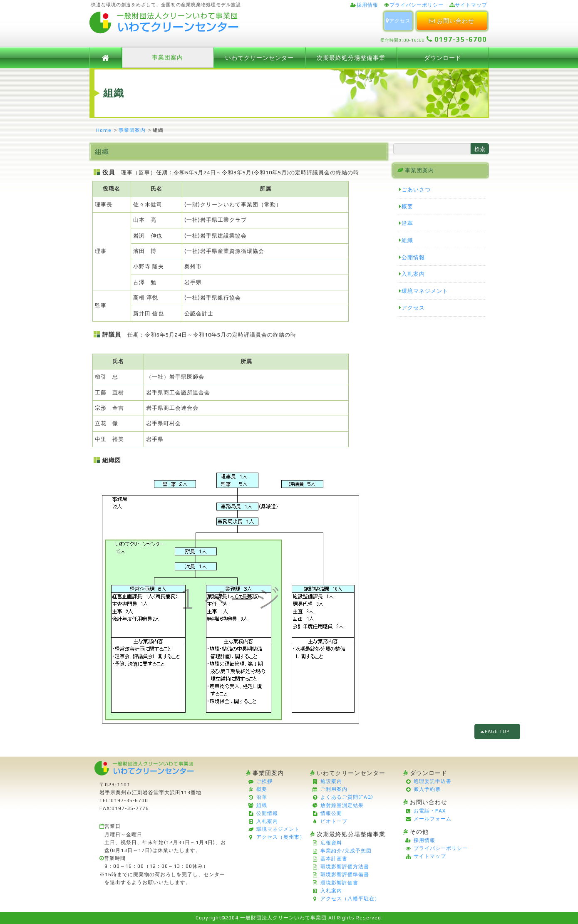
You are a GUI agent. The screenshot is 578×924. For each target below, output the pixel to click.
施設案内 (331, 781)
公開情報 (413, 257)
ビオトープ (334, 821)
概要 (407, 207)
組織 (407, 240)
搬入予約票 (427, 789)
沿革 (407, 223)
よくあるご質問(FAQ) (347, 797)
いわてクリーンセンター (259, 58)
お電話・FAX (430, 811)
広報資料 (331, 843)
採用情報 (367, 5)
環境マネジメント (425, 291)
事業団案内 (167, 57)
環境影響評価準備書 (345, 874)
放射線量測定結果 (342, 805)
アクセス (398, 21)
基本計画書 (334, 859)
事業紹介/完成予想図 (346, 851)
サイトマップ (471, 5)
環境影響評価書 (339, 883)
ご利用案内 (334, 789)
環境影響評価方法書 (345, 867)
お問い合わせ (452, 21)
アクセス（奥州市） (281, 837)
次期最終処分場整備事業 (351, 58)
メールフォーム (433, 819)
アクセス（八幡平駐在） (350, 899)
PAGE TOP (497, 731)
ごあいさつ (416, 190)
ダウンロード (443, 58)
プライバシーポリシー (417, 5)
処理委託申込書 (433, 781)
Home (104, 130)
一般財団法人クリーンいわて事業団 (283, 918)
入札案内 (413, 274)
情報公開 (331, 813)
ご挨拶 (264, 781)
